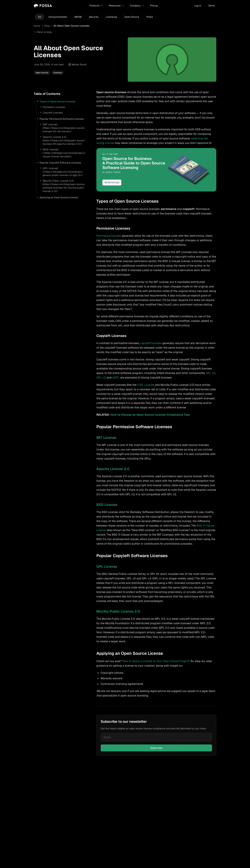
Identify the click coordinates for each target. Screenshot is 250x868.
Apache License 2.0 (113, 469)
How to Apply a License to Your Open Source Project (156, 661)
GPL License (107, 567)
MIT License (106, 438)
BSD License (107, 505)
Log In (198, 6)
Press (150, 17)
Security (94, 17)
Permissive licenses (109, 236)
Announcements (58, 17)
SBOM (78, 17)
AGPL (116, 378)
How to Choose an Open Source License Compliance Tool (150, 415)
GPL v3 (101, 378)
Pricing (154, 6)
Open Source (132, 17)
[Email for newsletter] (156, 737)
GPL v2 (211, 373)
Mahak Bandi (79, 64)
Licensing (111, 17)
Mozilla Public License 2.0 (118, 611)
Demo (212, 6)
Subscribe (156, 748)
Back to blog (43, 32)
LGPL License (146, 385)
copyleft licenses (151, 343)
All (40, 17)
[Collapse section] (35, 102)
